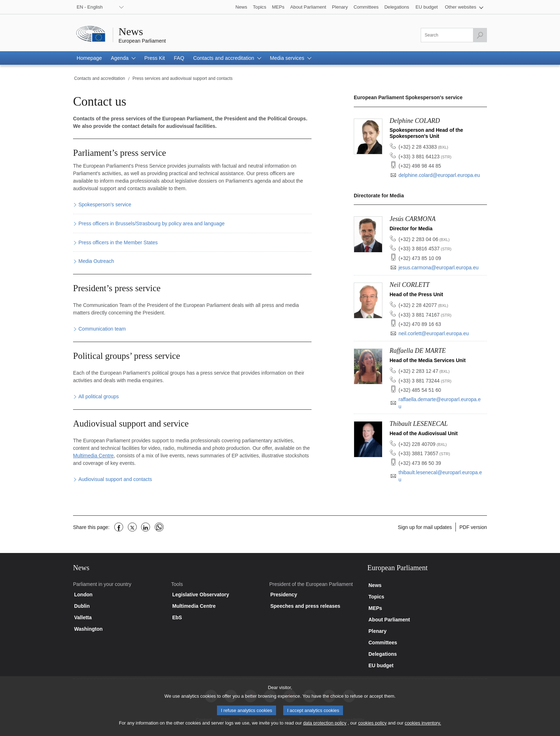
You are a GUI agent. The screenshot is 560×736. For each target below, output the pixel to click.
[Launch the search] (480, 35)
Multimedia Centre (93, 456)
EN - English (90, 7)
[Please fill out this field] (454, 35)
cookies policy (372, 728)
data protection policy (325, 728)
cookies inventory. (423, 728)
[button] (464, 7)
